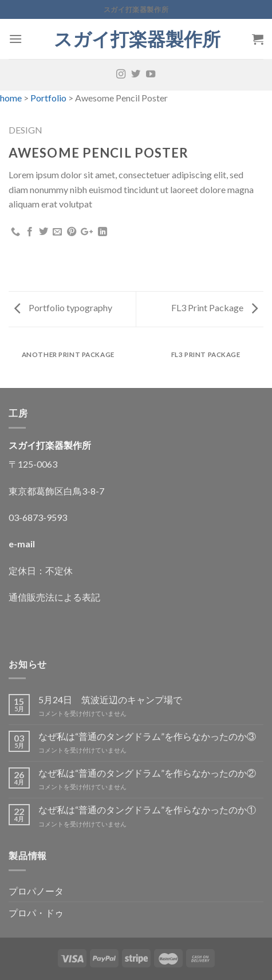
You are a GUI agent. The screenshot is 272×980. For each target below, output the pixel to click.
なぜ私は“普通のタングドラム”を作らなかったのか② (147, 773)
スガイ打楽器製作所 (146, 39)
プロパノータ (36, 891)
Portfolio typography (63, 307)
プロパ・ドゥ (36, 913)
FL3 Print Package (214, 307)
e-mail (22, 544)
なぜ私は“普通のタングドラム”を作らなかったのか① (147, 810)
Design (25, 130)
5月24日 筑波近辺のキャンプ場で (110, 699)
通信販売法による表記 (54, 597)
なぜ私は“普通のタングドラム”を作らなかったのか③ (147, 736)
